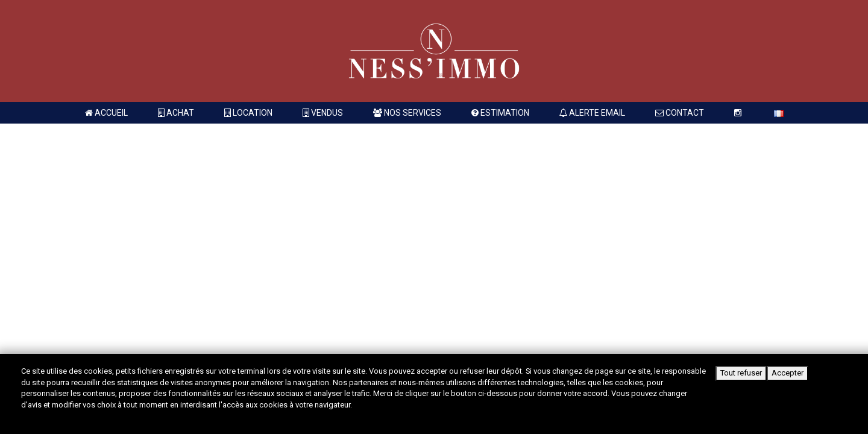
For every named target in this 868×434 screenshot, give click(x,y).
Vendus (323, 113)
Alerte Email (592, 113)
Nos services (407, 113)
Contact (680, 113)
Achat (176, 113)
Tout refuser (741, 373)
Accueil (106, 113)
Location (248, 113)
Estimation (500, 113)
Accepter (788, 373)
